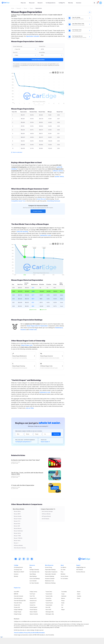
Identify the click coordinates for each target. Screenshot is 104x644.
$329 (33, 288)
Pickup (63, 601)
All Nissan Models (18, 545)
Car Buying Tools (18, 570)
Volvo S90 (48, 607)
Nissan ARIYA (17, 514)
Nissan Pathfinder (18, 531)
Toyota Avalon (49, 594)
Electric (79, 592)
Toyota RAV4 (49, 601)
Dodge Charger (18, 612)
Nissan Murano (18, 528)
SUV (62, 605)
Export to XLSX (33, 310)
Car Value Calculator (34, 583)
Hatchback (64, 596)
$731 (33, 302)
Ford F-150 (32, 596)
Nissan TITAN (17, 536)
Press (62, 572)
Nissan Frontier (18, 519)
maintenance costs (45, 235)
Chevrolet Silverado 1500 (20, 601)
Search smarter (45, 442)
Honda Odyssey (33, 610)
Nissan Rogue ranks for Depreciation (37, 326)
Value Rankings (33, 576)
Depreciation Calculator (51, 574)
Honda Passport (33, 607)
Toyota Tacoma (49, 603)
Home (13, 8)
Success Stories (64, 576)
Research (40, 3)
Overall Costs (33, 330)
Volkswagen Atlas (50, 612)
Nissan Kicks (17, 524)
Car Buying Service (51, 3)
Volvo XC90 (48, 610)
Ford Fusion (32, 594)
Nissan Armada (18, 516)
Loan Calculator (33, 581)
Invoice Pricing (49, 567)
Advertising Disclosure (54, 201)
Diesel (79, 598)
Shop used (32, 3)
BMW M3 (16, 594)
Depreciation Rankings (50, 570)
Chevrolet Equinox (18, 598)
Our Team (63, 570)
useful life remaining (22, 232)
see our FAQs (30, 408)
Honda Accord (33, 601)
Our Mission (63, 567)
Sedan (63, 603)
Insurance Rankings (50, 576)
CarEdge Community (34, 570)
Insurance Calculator (50, 579)
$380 (33, 291)
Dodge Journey (33, 592)
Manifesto (63, 574)
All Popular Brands (46, 516)
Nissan (25, 8)
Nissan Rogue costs (27, 345)
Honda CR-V (33, 603)
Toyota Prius (48, 598)
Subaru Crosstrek (34, 614)
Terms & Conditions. (19, 633)
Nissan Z (16, 543)
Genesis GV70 (33, 598)
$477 (33, 295)
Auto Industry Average (47, 511)
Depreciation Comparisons (51, 572)
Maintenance (59, 328)
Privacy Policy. (28, 633)
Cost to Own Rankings (35, 579)
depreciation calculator (33, 36)
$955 (33, 306)
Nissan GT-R (17, 521)
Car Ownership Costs (34, 572)
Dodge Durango (18, 614)
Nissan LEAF (17, 526)
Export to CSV (43, 310)
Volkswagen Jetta (50, 614)
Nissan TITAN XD (18, 538)
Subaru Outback (33, 612)
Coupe (63, 594)
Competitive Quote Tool (18, 201)
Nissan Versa (17, 541)
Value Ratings (33, 574)
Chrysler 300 (17, 607)
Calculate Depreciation (38, 60)
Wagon (63, 610)
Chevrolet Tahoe (18, 603)
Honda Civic (33, 605)
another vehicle (59, 176)
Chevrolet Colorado (19, 596)
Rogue (31, 8)
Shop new (23, 3)
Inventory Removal (81, 572)
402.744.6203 (80, 570)
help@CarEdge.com (81, 567)
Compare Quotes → (38, 211)
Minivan (63, 598)
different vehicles (58, 171)
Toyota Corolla (49, 596)
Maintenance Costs (50, 581)
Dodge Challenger (18, 610)
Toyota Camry (49, 592)
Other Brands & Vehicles (20, 548)
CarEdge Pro (62, 3)
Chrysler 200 (17, 605)
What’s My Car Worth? (19, 572)
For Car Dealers (64, 579)
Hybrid (79, 594)
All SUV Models (46, 519)
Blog (31, 567)
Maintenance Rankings (50, 583)
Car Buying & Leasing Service (23, 442)
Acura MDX (17, 592)
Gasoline (79, 596)
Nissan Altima (17, 511)
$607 (33, 299)
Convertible (64, 592)
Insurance (79, 3)
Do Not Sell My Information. (38, 633)
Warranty (71, 3)
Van (62, 607)
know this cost (41, 199)
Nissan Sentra (17, 533)
